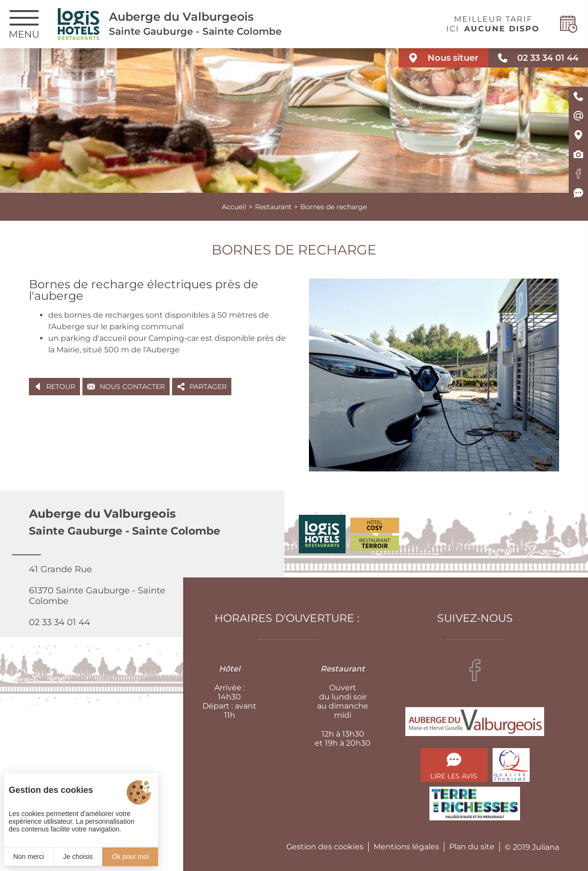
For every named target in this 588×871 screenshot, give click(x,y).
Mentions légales (406, 847)
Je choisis (78, 857)
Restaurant (273, 207)
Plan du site (472, 847)
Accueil (234, 207)
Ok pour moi (130, 857)
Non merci (28, 857)
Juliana (546, 847)
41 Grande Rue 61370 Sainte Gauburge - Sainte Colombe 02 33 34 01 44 (97, 596)
